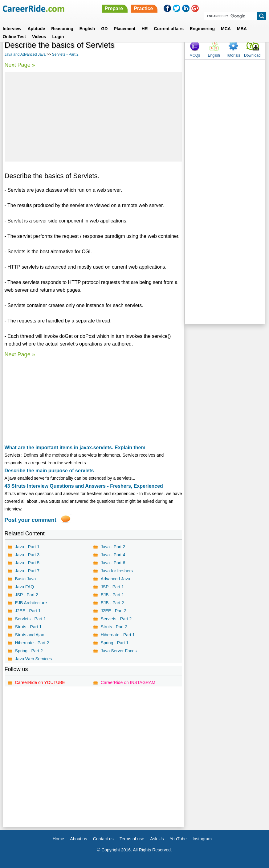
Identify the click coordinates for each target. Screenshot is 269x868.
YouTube (178, 839)
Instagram (202, 839)
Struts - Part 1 (28, 627)
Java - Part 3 (27, 555)
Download (252, 55)
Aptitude (36, 29)
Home (58, 839)
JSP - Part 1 (112, 587)
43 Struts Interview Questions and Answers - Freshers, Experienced (84, 486)
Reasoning (62, 29)
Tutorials (233, 55)
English (87, 29)
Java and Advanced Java (25, 54)
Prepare (114, 8)
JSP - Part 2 (27, 595)
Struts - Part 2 (114, 627)
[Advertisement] (93, 117)
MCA (226, 29)
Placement (124, 29)
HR (145, 29)
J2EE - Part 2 (114, 611)
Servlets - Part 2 (65, 54)
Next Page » (20, 65)
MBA (242, 29)
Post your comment (31, 520)
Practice (143, 8)
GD (104, 29)
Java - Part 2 (113, 547)
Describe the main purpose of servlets (49, 471)
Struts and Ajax (30, 635)
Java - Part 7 (27, 571)
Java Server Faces (119, 651)
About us (78, 839)
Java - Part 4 (113, 555)
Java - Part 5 (27, 563)
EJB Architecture (31, 603)
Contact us (103, 839)
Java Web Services (34, 659)
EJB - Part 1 (112, 595)
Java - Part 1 (27, 547)
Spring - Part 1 (115, 643)
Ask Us (157, 839)
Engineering (202, 29)
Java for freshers (117, 571)
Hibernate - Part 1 (118, 635)
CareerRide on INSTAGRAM (128, 682)
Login (58, 37)
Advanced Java (116, 579)
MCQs (195, 55)
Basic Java (26, 579)
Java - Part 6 (113, 563)
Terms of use (132, 839)
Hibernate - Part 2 (32, 643)
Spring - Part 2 (29, 651)
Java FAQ (24, 587)
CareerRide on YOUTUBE (40, 682)
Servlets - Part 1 (31, 619)
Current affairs (169, 29)
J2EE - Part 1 (28, 611)
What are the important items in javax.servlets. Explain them (75, 448)
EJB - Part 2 (112, 603)
